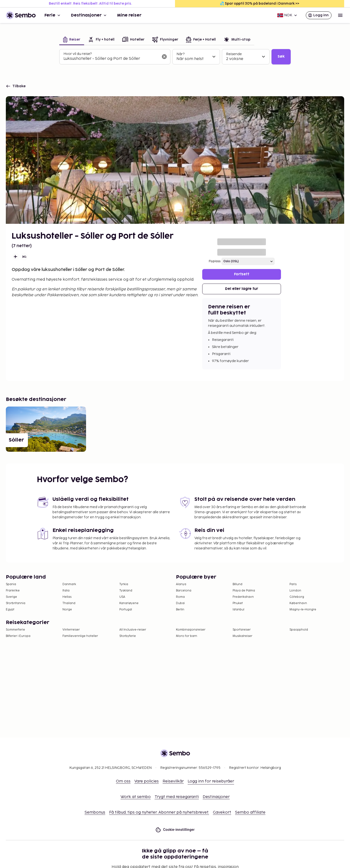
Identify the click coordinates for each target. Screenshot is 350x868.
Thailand (69, 603)
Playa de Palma (244, 591)
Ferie (53, 15)
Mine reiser (129, 15)
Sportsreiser (242, 630)
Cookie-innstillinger (175, 830)
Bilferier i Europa (18, 636)
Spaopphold (299, 630)
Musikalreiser (242, 636)
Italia (66, 591)
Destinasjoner (89, 15)
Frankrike (13, 591)
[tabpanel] (175, 57)
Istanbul (238, 610)
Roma (180, 597)
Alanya (181, 584)
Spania (11, 584)
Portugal (126, 610)
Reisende (234, 54)
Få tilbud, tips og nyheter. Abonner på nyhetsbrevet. (159, 812)
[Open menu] (340, 15)
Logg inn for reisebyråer (211, 781)
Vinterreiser (71, 630)
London (295, 591)
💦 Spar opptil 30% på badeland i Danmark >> (260, 4)
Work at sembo (136, 797)
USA (122, 597)
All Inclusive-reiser (133, 630)
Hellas (67, 597)
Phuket (238, 603)
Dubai (180, 603)
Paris (293, 584)
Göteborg (297, 597)
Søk (281, 56)
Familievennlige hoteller (80, 636)
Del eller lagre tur (242, 289)
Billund (237, 584)
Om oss (123, 781)
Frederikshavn (243, 597)
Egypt (10, 610)
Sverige (11, 597)
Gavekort (222, 812)
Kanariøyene (129, 603)
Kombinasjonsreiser (191, 630)
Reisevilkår (173, 781)
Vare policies (147, 781)
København (298, 603)
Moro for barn (187, 636)
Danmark (69, 584)
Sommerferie (15, 630)
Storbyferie (128, 636)
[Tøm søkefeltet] (164, 57)
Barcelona (184, 591)
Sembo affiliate (250, 812)
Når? (180, 54)
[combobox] (111, 59)
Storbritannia (16, 603)
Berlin (180, 610)
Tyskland (126, 591)
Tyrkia (124, 584)
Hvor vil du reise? (78, 54)
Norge (67, 610)
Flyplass (215, 261)
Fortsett (242, 274)
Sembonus (95, 812)
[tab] (72, 40)
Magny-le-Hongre (303, 610)
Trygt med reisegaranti (177, 797)
